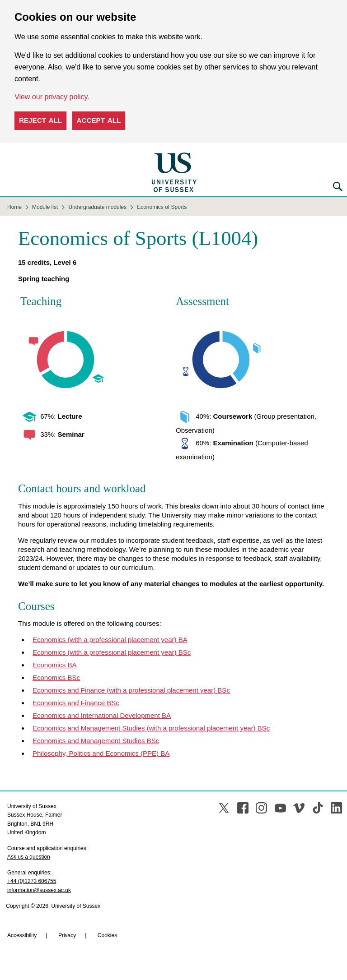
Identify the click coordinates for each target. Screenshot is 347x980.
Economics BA (55, 665)
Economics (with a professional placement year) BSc (112, 652)
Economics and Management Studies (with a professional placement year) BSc (151, 728)
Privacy (67, 935)
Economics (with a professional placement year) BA (110, 640)
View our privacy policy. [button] (52, 97)
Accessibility (22, 935)
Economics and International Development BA (102, 715)
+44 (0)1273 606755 (32, 881)
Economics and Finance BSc (76, 703)
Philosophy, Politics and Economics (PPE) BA (101, 753)
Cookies (107, 935)
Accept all (99, 120)
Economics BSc (56, 677)
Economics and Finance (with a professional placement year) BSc (131, 690)
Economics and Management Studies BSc (96, 741)
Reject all (40, 120)
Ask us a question (29, 857)
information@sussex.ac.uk (39, 890)
